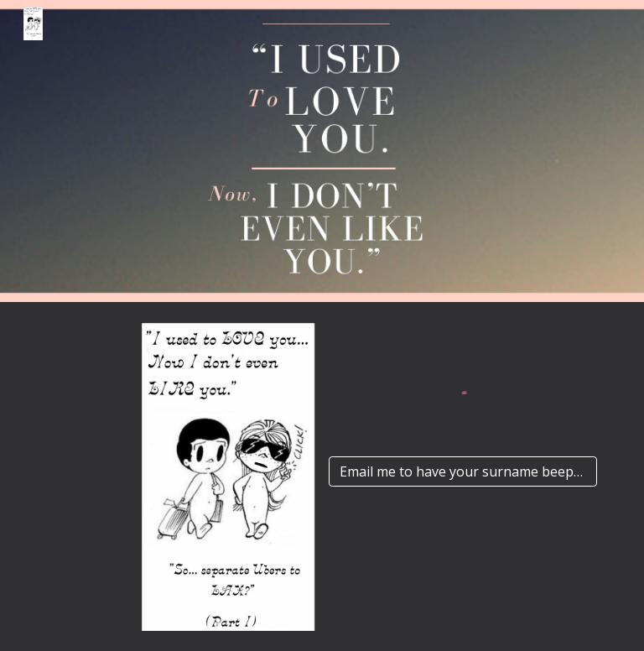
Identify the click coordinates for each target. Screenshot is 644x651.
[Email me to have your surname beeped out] (462, 471)
